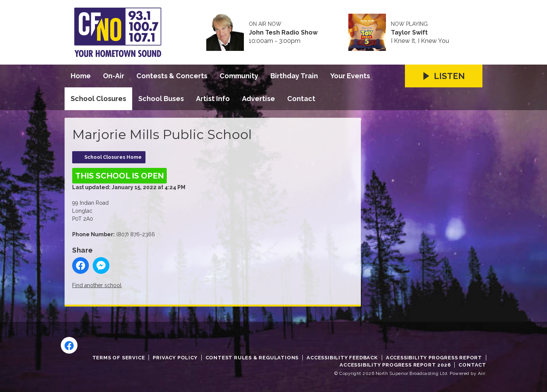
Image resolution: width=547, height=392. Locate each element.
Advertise (258, 99)
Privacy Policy (175, 358)
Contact (301, 99)
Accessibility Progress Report (434, 358)
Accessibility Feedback (342, 358)
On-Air (114, 76)
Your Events (350, 76)
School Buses (161, 99)
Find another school (97, 285)
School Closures (98, 99)
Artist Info (213, 99)
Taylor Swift (409, 33)
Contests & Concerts (172, 76)
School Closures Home (113, 157)
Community (239, 76)
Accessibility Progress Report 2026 (395, 365)
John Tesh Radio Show (283, 33)
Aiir (481, 373)
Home (81, 76)
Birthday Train (294, 76)
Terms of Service (119, 358)
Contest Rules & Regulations (252, 358)
